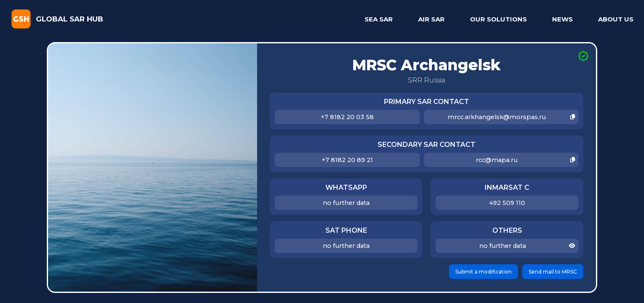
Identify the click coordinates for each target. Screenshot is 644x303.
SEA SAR (379, 19)
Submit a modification (483, 272)
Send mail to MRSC (553, 272)
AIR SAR (431, 19)
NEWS (562, 19)
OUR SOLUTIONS (498, 19)
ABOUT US (616, 19)
